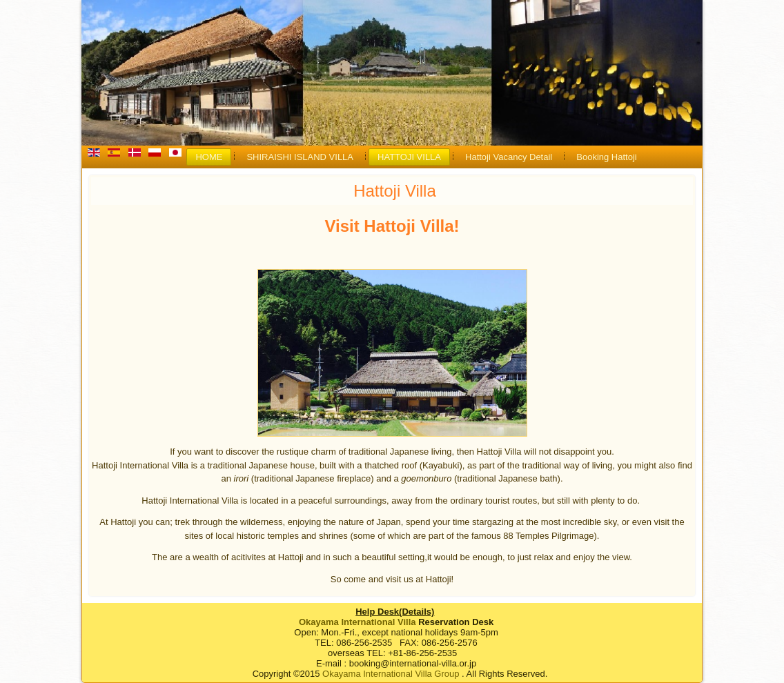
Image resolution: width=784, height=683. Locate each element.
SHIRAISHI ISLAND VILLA (300, 157)
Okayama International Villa (357, 622)
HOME (209, 157)
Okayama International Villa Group (391, 674)
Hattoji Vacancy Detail (509, 157)
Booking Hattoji (606, 157)
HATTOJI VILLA (409, 157)
